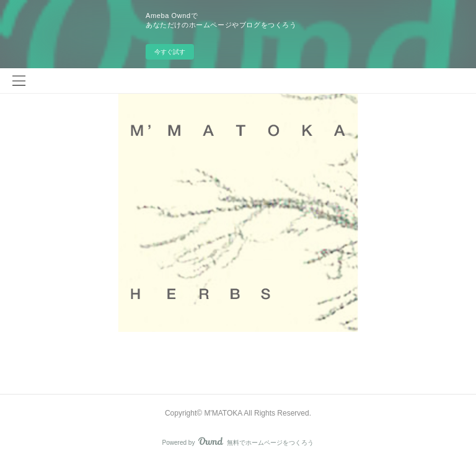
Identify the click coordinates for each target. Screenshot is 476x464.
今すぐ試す (170, 52)
